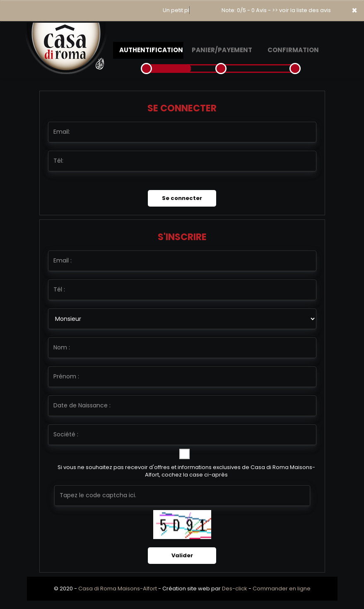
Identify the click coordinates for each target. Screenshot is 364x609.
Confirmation (293, 50)
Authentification (151, 50)
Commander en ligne (282, 589)
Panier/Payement (222, 50)
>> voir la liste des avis (301, 10)
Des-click (235, 589)
